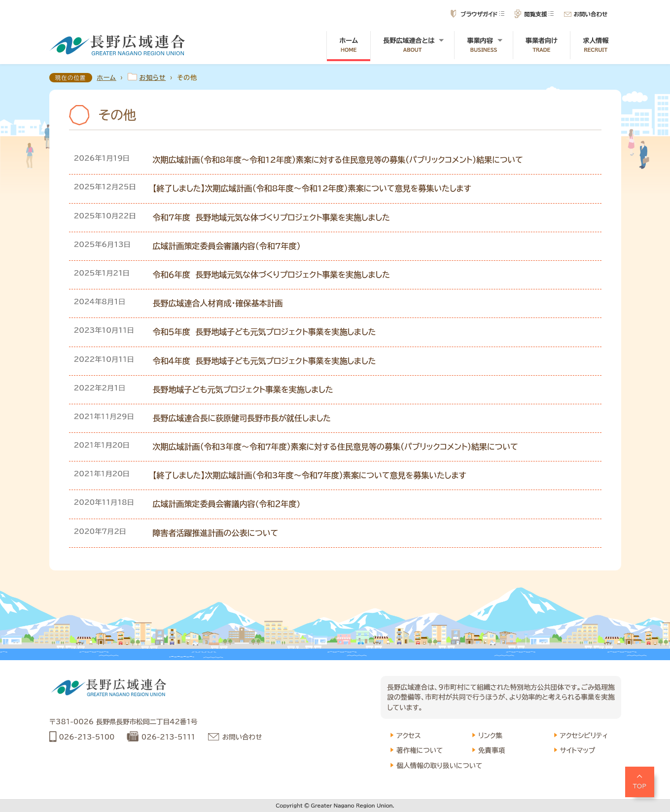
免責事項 (492, 750)
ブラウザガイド (479, 14)
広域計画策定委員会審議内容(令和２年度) (227, 504)
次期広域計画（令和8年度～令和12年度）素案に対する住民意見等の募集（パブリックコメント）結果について (338, 160)
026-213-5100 (87, 737)
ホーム (349, 45)
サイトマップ (578, 750)
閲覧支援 (535, 14)
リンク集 (490, 736)
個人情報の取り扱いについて (439, 766)
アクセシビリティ (584, 736)
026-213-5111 (168, 737)
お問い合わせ (590, 14)
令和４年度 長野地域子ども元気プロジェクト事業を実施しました (264, 361)
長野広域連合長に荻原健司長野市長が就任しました (242, 418)
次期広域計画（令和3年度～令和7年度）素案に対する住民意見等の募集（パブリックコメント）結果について (335, 447)
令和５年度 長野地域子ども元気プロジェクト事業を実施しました (264, 332)
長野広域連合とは (412, 45)
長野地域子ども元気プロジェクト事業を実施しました (243, 389)
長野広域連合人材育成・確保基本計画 (218, 303)
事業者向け (542, 45)
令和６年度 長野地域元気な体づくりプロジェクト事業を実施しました (271, 275)
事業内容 (483, 45)
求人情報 (596, 45)
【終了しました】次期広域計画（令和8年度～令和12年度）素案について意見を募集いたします (312, 188)
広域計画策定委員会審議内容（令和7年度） (227, 246)
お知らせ (153, 78)
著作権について (420, 750)
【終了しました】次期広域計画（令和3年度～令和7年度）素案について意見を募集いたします (310, 475)
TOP (640, 786)
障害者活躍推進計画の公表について (216, 533)
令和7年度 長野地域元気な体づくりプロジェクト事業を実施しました (271, 217)
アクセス (408, 736)
